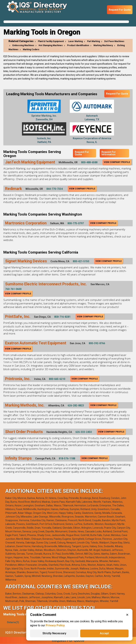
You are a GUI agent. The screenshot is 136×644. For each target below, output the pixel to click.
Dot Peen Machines (114, 41)
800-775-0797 (76, 223)
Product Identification (78, 45)
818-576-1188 (67, 458)
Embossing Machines (23, 45)
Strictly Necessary (54, 633)
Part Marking (93, 41)
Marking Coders (31, 49)
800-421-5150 (81, 261)
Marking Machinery (103, 45)
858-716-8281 (62, 317)
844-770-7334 (55, 189)
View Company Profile (117, 162)
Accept (104, 633)
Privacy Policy (55, 625)
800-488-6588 (89, 162)
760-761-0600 (13, 289)
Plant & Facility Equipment (51, 41)
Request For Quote (120, 10)
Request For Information (109, 153)
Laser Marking (75, 41)
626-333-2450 (84, 432)
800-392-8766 (97, 343)
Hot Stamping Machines (51, 45)
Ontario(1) (13, 622)
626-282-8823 (76, 405)
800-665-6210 (57, 379)
